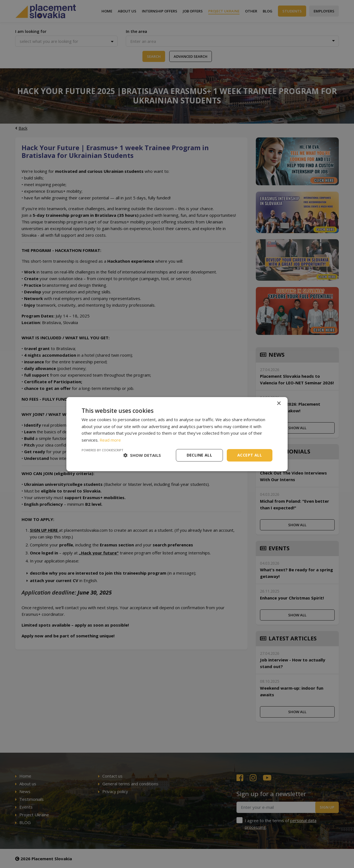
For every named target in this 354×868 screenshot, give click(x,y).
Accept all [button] (250, 455)
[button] (142, 455)
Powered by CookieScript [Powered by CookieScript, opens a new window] (102, 450)
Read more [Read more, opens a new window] (110, 440)
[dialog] (177, 434)
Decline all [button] (199, 455)
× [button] (279, 403)
